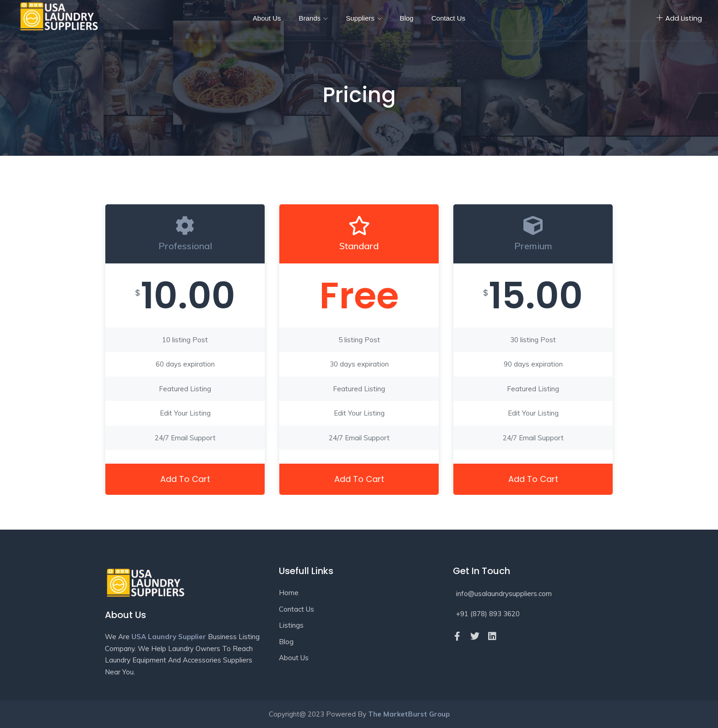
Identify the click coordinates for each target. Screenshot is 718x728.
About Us (267, 18)
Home (289, 593)
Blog (407, 18)
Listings (291, 625)
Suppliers (364, 18)
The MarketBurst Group (409, 714)
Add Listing (679, 18)
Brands (314, 18)
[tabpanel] (185, 350)
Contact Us (448, 18)
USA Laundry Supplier (169, 637)
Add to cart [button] (185, 479)
